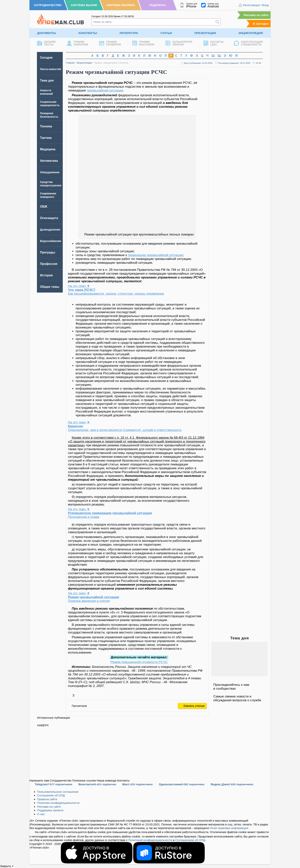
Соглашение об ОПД (51, 795)
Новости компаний (46, 92)
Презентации (205, 33)
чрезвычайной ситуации (105, 90)
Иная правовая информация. (229, 828)
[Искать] (218, 22)
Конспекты (88, 33)
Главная (70, 63)
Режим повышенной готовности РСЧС (139, 662)
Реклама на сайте (256, 15)
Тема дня (47, 80)
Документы (46, 33)
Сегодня (46, 58)
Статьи (166, 33)
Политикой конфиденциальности (150, 840)
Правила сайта (47, 799)
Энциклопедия (251, 33)
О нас (41, 814)
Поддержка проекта (50, 810)
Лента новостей (50, 69)
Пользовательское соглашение (58, 792)
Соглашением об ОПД (190, 840)
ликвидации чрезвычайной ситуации (155, 255)
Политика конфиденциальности (58, 803)
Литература (129, 33)
